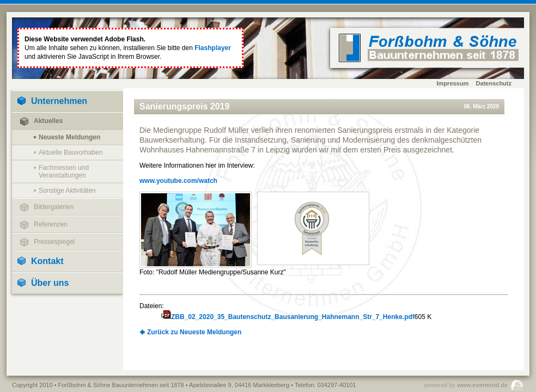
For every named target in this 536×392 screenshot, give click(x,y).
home (429, 48)
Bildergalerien (54, 207)
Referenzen (51, 224)
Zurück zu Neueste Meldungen (194, 332)
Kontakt (47, 261)
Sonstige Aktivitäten (67, 191)
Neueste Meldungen (69, 137)
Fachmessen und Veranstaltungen (64, 171)
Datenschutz (494, 83)
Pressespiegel (54, 242)
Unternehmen (59, 101)
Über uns (50, 283)
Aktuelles (48, 121)
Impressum (453, 83)
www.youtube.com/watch (178, 181)
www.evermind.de (482, 385)
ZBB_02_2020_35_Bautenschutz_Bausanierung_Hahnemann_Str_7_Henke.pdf (293, 317)
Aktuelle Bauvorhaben (71, 152)
